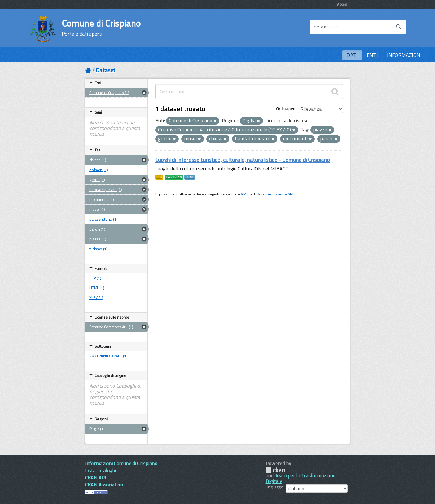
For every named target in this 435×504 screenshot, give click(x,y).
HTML (190, 177)
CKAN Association (104, 485)
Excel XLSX (174, 177)
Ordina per (285, 109)
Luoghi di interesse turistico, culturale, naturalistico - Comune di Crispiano (243, 160)
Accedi (342, 4)
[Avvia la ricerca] (399, 27)
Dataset (106, 70)
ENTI (372, 55)
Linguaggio (275, 487)
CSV (159, 177)
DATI (352, 55)
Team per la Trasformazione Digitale (300, 478)
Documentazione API (275, 194)
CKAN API (96, 478)
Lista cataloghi (100, 471)
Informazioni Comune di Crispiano (121, 463)
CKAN (275, 470)
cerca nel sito (326, 27)
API (244, 194)
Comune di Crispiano (101, 28)
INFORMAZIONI (404, 55)
